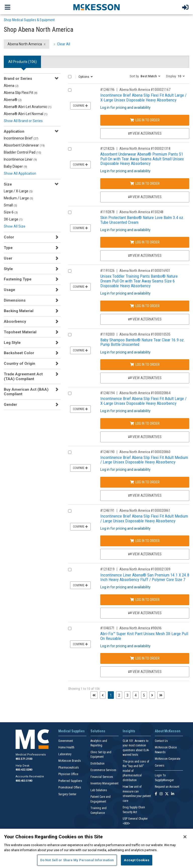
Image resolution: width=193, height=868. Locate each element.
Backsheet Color (19, 353)
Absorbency (15, 321)
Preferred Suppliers (70, 781)
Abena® (13, 100)
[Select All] (70, 77)
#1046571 (107, 628)
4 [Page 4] (136, 695)
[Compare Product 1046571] (70, 628)
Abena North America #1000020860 (145, 452)
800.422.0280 (24, 770)
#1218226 (107, 149)
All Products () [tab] (22, 62)
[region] (96, 848)
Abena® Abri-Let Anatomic (28, 107)
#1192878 (107, 212)
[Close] (185, 837)
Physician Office (68, 774)
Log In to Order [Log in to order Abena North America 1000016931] (145, 306)
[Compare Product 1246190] (70, 452)
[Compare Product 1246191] (70, 511)
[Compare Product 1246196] (70, 90)
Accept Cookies (137, 860)
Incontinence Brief (21, 138)
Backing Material (19, 311)
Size (8, 184)
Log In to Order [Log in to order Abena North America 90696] (145, 658)
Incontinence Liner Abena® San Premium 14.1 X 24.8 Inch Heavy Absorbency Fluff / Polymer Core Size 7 (145, 577)
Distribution (98, 764)
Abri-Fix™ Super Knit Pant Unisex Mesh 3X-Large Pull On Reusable (144, 636)
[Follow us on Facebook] (156, 794)
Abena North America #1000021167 (145, 90)
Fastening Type (18, 279)
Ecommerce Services (103, 770)
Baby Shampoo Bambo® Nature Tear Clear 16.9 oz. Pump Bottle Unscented (143, 342)
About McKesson (168, 731)
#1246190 (107, 452)
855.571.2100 (24, 759)
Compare (80, 106)
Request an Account (167, 787)
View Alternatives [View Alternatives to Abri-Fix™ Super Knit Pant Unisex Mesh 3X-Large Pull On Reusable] (145, 672)
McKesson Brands (70, 761)
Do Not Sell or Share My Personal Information (77, 860)
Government (66, 741)
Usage (9, 290)
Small (10, 205)
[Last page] (161, 695)
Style (8, 269)
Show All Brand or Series (23, 121)
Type (8, 248)
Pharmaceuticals (69, 768)
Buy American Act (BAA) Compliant (26, 392)
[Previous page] (103, 695)
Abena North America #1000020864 (145, 393)
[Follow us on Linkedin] (173, 794)
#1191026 (107, 271)
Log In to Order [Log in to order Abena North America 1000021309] (145, 600)
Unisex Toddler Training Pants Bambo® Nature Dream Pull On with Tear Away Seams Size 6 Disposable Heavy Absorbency (139, 281)
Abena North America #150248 (141, 212)
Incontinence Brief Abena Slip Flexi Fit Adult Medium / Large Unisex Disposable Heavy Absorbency (144, 460)
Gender (10, 405)
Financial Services (102, 777)
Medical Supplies (71, 731)
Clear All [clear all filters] (64, 44)
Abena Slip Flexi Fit (21, 93)
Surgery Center (67, 794)
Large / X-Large (18, 191)
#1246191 (107, 511)
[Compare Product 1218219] (70, 570)
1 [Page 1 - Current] (112, 695)
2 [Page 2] (119, 695)
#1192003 (107, 334)
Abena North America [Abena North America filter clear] (25, 44)
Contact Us (161, 741)
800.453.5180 (24, 781)
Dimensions (15, 300)
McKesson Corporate (167, 759)
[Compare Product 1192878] (70, 212)
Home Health (66, 747)
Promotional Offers (70, 787)
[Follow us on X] (167, 794)
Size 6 (11, 212)
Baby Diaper (15, 166)
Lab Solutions (99, 790)
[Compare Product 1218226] (70, 149)
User (8, 258)
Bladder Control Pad (22, 152)
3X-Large (13, 219)
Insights (129, 731)
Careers (160, 766)
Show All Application (20, 173)
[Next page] (152, 695)
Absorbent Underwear (24, 145)
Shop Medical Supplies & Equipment (29, 20)
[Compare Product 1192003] (70, 335)
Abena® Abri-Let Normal (26, 114)
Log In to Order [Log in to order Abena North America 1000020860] (145, 482)
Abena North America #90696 (140, 628)
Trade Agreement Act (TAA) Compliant (23, 376)
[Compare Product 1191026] (70, 271)
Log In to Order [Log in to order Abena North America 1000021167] (145, 120)
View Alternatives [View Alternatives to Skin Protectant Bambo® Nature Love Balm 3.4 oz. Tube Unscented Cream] (145, 256)
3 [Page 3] (127, 695)
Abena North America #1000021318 (145, 149)
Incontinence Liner (20, 159)
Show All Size (15, 226)
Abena (11, 86)
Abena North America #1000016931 (145, 271)
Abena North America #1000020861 (145, 511)
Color (9, 237)
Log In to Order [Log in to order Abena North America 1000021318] (145, 184)
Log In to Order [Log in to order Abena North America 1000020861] (145, 541)
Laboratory (65, 754)
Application (14, 131)
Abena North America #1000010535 (145, 334)
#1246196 (107, 90)
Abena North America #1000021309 (145, 569)
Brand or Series (18, 79)
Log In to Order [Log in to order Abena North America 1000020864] (145, 423)
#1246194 (107, 393)
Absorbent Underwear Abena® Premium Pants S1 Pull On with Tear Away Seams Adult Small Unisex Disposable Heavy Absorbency (142, 159)
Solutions (98, 731)
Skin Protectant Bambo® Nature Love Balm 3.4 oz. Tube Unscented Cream (142, 220)
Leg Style (12, 343)
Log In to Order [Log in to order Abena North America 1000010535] (145, 365)
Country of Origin (19, 364)
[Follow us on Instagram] (161, 794)
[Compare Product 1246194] (70, 393)
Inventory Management (104, 783)
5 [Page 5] (144, 695)
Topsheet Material (20, 332)
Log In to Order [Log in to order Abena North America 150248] (145, 242)
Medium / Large (18, 198)
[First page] (94, 695)
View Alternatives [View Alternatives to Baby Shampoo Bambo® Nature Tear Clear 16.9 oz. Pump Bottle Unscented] (145, 378)
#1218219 (107, 569)
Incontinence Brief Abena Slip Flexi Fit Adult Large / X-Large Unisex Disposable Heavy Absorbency (143, 98)
